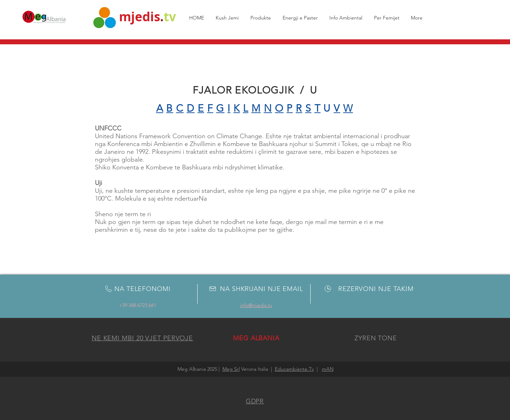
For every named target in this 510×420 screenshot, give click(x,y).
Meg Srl (231, 369)
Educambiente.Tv (294, 369)
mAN (328, 369)
